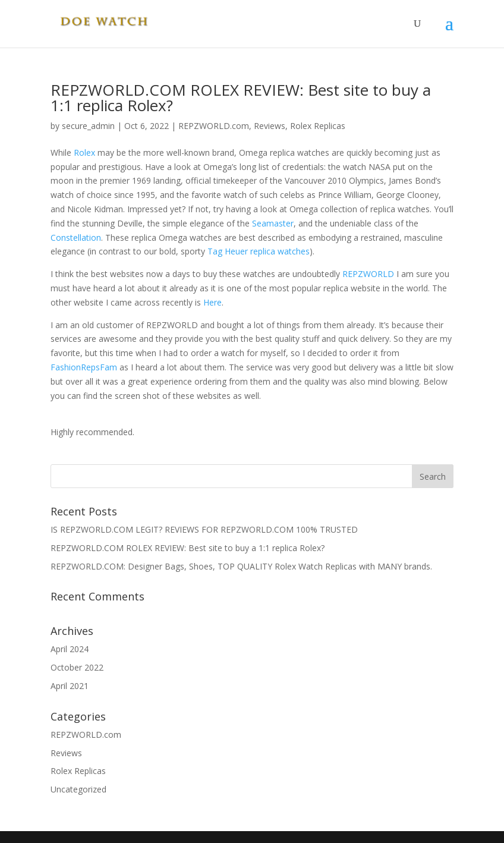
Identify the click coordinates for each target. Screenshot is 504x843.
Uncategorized (78, 789)
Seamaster (273, 223)
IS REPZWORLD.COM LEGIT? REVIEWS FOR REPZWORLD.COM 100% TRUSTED (204, 529)
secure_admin (88, 126)
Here (212, 302)
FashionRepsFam (84, 367)
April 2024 (70, 649)
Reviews (270, 126)
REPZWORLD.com (214, 126)
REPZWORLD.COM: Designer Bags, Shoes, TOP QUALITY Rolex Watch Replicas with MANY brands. (241, 566)
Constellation (76, 238)
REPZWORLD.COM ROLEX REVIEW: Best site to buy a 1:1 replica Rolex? (241, 97)
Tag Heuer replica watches (259, 251)
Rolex (86, 152)
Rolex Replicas (318, 126)
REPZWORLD (368, 274)
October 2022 (77, 667)
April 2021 (70, 686)
